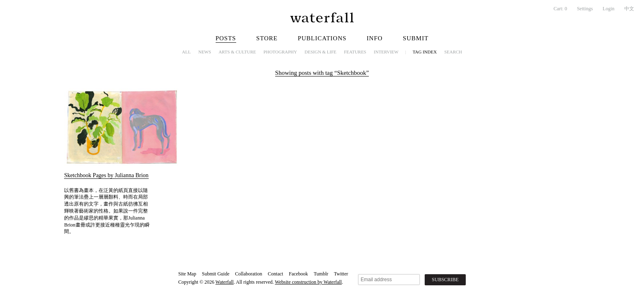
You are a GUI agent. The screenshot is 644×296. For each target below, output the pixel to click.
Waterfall (225, 282)
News (205, 52)
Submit (416, 38)
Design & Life (321, 52)
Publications (322, 38)
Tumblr (321, 274)
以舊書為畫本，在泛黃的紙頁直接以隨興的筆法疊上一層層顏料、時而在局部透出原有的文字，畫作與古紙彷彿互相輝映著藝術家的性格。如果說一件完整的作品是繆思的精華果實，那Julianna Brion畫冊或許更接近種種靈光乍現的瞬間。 (107, 211)
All (186, 52)
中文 (629, 9)
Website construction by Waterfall (308, 282)
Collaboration (248, 274)
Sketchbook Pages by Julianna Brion (106, 175)
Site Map (187, 274)
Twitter (341, 274)
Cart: (560, 9)
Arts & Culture (237, 52)
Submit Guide (215, 274)
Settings (585, 9)
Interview (386, 52)
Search (453, 52)
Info (375, 38)
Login (608, 9)
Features (355, 52)
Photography (281, 52)
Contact (275, 274)
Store (267, 38)
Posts (226, 38)
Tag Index (425, 52)
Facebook (298, 274)
